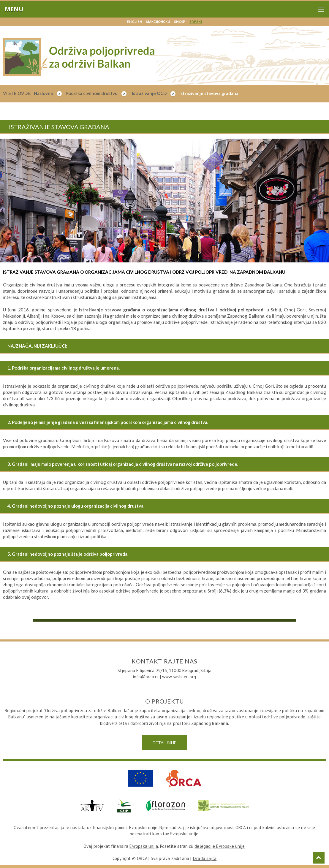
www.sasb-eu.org (179, 677)
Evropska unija (144, 846)
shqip (180, 22)
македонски (158, 22)
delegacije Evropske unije (220, 846)
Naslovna (48, 93)
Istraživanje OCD (154, 93)
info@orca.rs (146, 677)
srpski (196, 22)
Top (319, 858)
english (135, 22)
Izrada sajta (205, 858)
